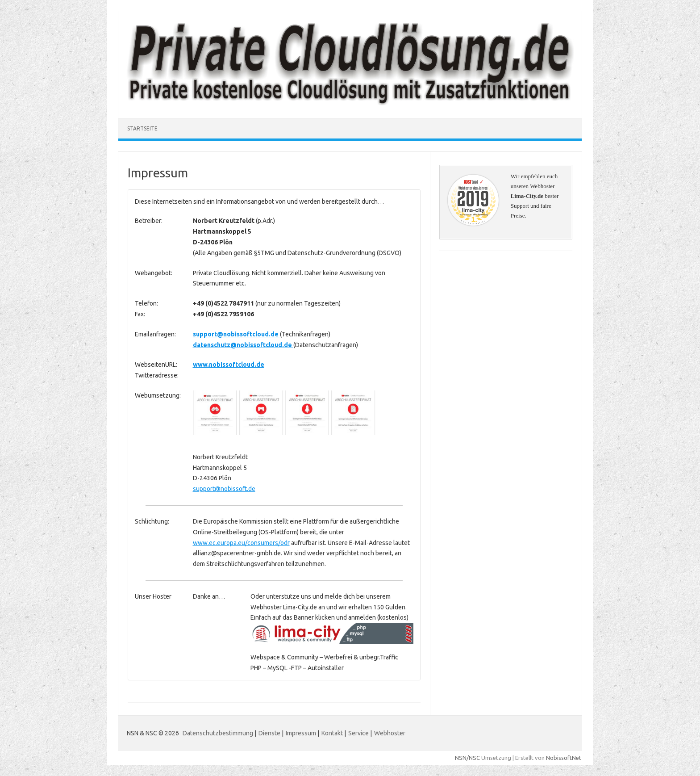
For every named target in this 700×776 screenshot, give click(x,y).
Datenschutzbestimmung (218, 733)
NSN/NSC (467, 758)
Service (358, 733)
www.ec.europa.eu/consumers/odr (241, 543)
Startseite (142, 128)
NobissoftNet (564, 758)
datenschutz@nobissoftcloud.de (243, 345)
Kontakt (332, 733)
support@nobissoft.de (224, 489)
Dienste (269, 733)
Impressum (301, 733)
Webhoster (390, 733)
